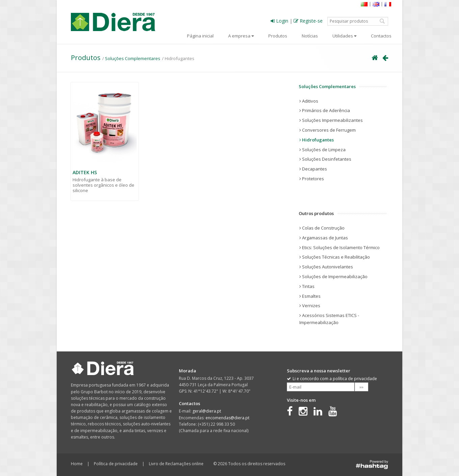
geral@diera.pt (207, 411)
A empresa (241, 36)
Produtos (278, 36)
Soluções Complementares (133, 58)
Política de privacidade (116, 464)
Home (77, 464)
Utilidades (344, 36)
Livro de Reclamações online (176, 464)
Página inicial (200, 36)
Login (279, 21)
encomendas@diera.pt (227, 418)
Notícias (310, 36)
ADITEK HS (85, 172)
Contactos (381, 36)
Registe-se (308, 21)
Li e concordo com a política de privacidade (332, 379)
